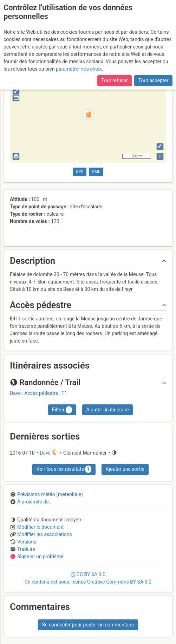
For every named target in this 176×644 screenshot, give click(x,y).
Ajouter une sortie (125, 469)
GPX (80, 172)
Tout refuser (114, 80)
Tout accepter (154, 80)
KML (96, 172)
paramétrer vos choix (79, 69)
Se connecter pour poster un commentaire (88, 625)
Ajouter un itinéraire (108, 410)
